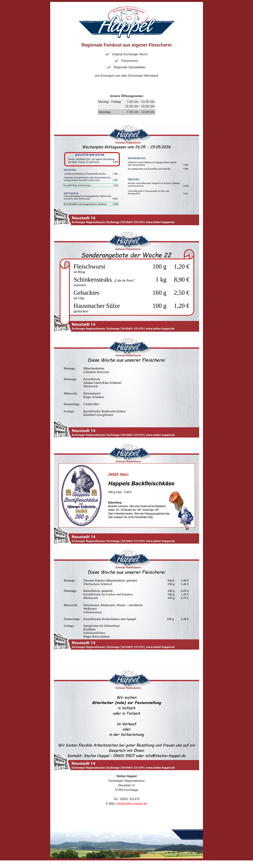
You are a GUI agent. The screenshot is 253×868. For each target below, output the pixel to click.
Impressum (123, 852)
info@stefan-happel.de (132, 804)
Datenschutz (138, 852)
